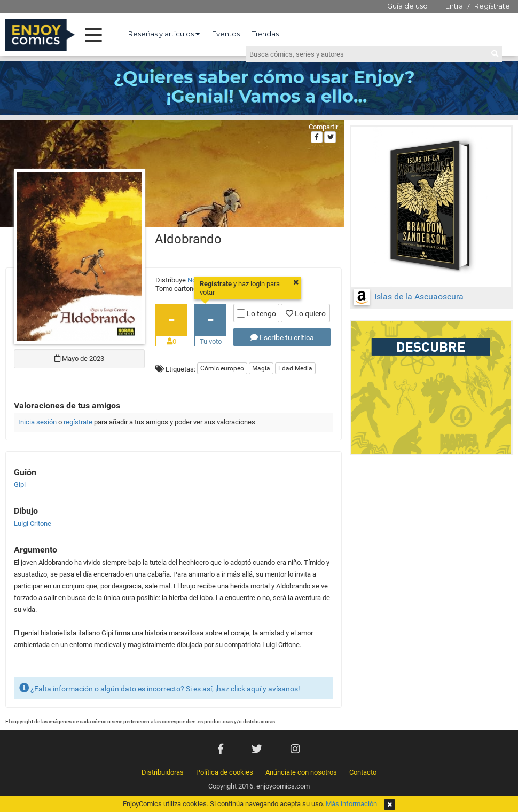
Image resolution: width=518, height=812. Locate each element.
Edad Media (295, 368)
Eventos (226, 34)
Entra (454, 6)
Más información (351, 804)
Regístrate (492, 6)
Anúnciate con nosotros (301, 772)
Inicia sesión (37, 422)
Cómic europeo (222, 368)
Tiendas (265, 34)
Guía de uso (407, 6)
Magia (261, 368)
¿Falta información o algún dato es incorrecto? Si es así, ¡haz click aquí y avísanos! (160, 688)
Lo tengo (256, 313)
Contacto (363, 772)
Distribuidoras (163, 772)
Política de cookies (225, 772)
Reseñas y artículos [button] (164, 34)
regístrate (78, 422)
